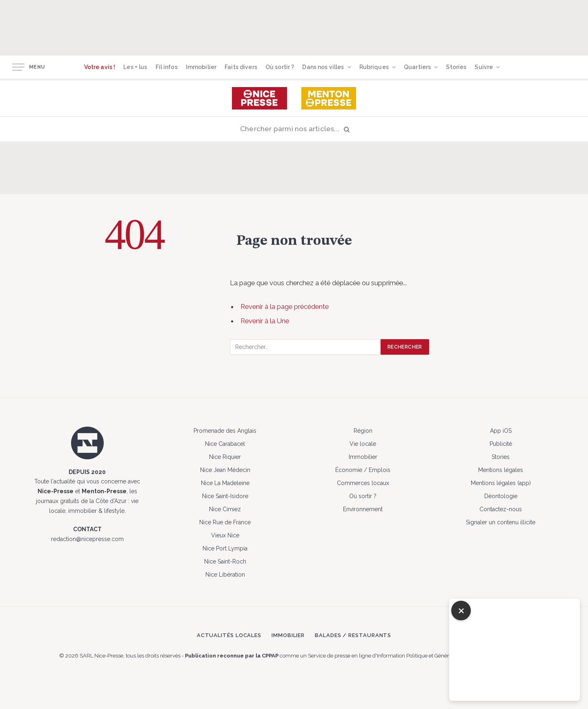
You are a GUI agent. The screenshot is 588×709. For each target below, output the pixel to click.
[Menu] (18, 67)
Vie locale (363, 444)
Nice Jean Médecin (225, 470)
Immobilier (201, 67)
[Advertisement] (318, 27)
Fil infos (167, 67)
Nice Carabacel (225, 444)
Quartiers (417, 67)
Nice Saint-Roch (225, 561)
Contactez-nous (501, 509)
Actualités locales (229, 635)
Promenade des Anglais (225, 431)
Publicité (501, 444)
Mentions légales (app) (501, 483)
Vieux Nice (225, 535)
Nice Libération (225, 575)
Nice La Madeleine (225, 483)
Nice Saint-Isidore (225, 496)
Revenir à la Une (265, 321)
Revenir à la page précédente (285, 306)
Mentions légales (501, 470)
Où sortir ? (280, 67)
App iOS (501, 431)
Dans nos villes (323, 67)
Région (363, 431)
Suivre (484, 67)
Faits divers (241, 67)
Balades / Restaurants (353, 635)
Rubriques (374, 67)
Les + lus (135, 67)
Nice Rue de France (225, 522)
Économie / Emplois (363, 470)
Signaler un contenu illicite (501, 522)
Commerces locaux (363, 483)
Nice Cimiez (225, 509)
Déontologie (501, 496)
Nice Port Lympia (225, 548)
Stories (456, 67)
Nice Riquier (225, 457)
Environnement (363, 509)
